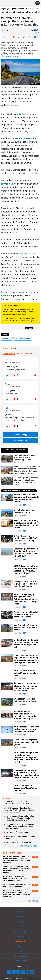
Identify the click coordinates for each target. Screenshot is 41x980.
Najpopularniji (24, 353)
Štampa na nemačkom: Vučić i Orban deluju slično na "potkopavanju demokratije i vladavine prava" (20, 818)
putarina (7, 339)
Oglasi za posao (18, 9)
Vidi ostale (33, 901)
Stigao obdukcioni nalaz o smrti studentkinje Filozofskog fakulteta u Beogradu (25, 459)
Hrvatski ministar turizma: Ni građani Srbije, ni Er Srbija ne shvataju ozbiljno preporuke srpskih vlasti (26, 774)
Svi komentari (21, 435)
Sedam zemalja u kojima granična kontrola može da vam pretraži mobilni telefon (26, 498)
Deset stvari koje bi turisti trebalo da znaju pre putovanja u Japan (26, 614)
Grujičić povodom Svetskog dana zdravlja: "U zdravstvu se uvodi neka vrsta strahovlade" (20, 810)
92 (25, 781)
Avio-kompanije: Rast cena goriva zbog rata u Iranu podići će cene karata (27, 729)
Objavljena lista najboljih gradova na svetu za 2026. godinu (26, 742)
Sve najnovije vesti (29, 846)
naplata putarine (23, 339)
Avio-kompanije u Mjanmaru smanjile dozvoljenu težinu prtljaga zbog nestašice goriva (26, 715)
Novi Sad (4, 12)
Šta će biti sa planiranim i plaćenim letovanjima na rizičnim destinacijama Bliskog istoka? (26, 687)
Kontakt (20, 946)
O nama (20, 936)
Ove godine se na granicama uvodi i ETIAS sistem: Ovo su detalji (26, 538)
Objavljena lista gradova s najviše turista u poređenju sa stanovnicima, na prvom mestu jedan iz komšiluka (27, 659)
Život (15, 12)
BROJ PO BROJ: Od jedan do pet (18, 842)
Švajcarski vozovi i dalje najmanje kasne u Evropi (26, 700)
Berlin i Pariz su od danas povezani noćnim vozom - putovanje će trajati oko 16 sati (26, 643)
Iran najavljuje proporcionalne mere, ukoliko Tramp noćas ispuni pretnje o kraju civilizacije (20, 826)
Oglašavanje (20, 941)
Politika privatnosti (20, 961)
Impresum (20, 951)
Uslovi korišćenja (20, 956)
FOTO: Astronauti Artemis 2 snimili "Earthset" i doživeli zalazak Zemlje (19, 803)
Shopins (21, 926)
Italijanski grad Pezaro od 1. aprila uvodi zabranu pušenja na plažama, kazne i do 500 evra (27, 552)
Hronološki (9, 353)
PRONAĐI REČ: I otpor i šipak (17, 832)
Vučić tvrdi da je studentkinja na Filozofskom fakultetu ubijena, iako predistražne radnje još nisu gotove (27, 470)
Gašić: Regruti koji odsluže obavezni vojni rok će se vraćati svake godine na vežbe (26, 481)
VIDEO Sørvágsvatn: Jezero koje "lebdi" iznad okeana (26, 788)
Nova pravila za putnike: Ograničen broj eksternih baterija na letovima (26, 584)
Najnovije (5, 9)
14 (25, 544)
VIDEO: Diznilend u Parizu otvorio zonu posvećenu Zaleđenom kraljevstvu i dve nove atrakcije (26, 570)
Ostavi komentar (20, 441)
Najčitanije (29, 12)
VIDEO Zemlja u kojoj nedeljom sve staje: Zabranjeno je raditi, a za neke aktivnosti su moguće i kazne (27, 599)
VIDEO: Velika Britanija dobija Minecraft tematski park (26, 673)
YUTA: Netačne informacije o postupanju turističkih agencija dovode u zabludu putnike (27, 524)
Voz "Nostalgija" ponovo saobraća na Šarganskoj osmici (25, 627)
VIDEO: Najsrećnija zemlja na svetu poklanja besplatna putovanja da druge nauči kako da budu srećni (26, 757)
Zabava (21, 12)
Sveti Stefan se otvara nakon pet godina (24, 511)
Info (11, 12)
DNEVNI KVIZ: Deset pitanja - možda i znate (20, 837)
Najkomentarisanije (13, 853)
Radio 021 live (32, 9)
